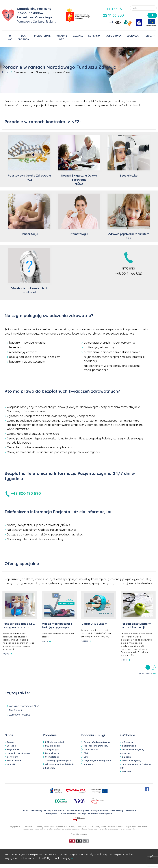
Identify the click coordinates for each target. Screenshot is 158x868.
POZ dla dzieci (53, 746)
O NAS (10, 37)
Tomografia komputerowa (97, 742)
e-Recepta (127, 742)
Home (6, 72)
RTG (86, 753)
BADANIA (78, 36)
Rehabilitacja (52, 753)
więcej (7, 654)
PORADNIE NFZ (62, 37)
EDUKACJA (133, 36)
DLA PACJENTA (23, 37)
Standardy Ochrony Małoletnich (47, 811)
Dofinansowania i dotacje (73, 814)
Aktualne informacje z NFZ (24, 706)
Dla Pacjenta (16, 710)
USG (86, 757)
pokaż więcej (147, 673)
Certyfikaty (13, 757)
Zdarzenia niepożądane (100, 814)
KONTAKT (149, 36)
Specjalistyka (52, 749)
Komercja (89, 764)
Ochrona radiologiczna (77, 811)
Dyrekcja (11, 746)
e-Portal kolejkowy (132, 760)
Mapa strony (116, 811)
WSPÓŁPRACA (114, 36)
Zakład (10, 742)
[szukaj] (152, 15)
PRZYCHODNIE (42, 36)
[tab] (148, 667)
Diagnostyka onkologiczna (97, 760)
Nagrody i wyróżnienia (18, 753)
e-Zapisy (126, 757)
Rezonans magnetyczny (96, 746)
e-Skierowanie (129, 746)
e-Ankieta (127, 772)
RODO (26, 811)
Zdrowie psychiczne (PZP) (58, 760)
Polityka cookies (99, 811)
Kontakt (11, 764)
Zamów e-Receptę (20, 715)
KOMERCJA (94, 36)
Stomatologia (52, 757)
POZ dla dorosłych (55, 742)
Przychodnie (13, 749)
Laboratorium (91, 749)
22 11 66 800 (113, 15)
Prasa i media (14, 760)
